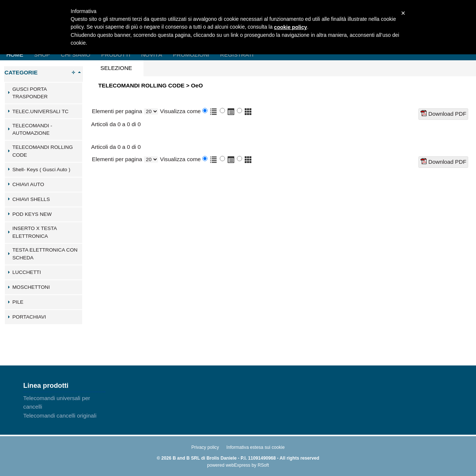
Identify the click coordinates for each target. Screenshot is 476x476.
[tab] (44, 93)
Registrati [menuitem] (237, 55)
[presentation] (116, 68)
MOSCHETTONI (31, 287)
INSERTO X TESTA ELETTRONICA (34, 232)
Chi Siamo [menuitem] (76, 55)
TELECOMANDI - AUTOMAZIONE (32, 130)
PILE (18, 302)
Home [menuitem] (15, 55)
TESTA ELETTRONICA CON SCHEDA (45, 254)
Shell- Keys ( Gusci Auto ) (41, 170)
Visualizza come (180, 111)
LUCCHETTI (27, 272)
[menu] (64, 407)
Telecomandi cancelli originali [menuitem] (60, 416)
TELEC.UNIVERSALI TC (40, 111)
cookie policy (291, 27)
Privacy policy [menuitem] (205, 447)
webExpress (238, 465)
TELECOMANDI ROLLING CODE (43, 151)
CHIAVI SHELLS (31, 199)
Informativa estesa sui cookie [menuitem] (256, 447)
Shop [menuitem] (42, 55)
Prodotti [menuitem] (116, 55)
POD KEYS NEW (32, 214)
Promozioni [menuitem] (191, 55)
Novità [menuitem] (152, 55)
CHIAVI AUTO (28, 184)
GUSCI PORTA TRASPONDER (30, 93)
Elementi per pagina (117, 111)
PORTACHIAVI (29, 317)
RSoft (263, 465)
